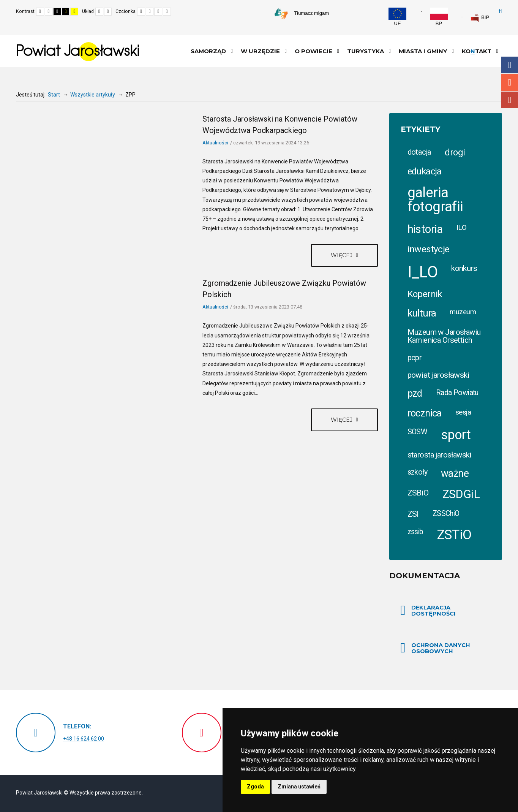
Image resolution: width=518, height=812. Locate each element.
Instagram (510, 82)
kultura (422, 313)
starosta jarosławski (439, 455)
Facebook (510, 65)
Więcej (342, 255)
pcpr (415, 358)
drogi (455, 152)
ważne (455, 473)
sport (456, 435)
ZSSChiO (446, 514)
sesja (463, 412)
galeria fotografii (435, 199)
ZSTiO (454, 535)
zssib (415, 532)
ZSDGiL (461, 494)
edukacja (425, 171)
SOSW (418, 432)
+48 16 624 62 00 (84, 739)
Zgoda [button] (255, 787)
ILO (461, 227)
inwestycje (429, 249)
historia (425, 229)
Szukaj (500, 11)
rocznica (425, 413)
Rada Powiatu (457, 393)
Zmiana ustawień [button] (299, 787)
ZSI (413, 514)
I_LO (423, 272)
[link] (480, 17)
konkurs (464, 268)
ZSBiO (418, 493)
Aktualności (215, 143)
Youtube (510, 100)
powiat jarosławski (439, 375)
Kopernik (425, 294)
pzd (415, 393)
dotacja (419, 152)
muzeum (463, 312)
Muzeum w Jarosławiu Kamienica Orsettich (444, 336)
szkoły (418, 472)
